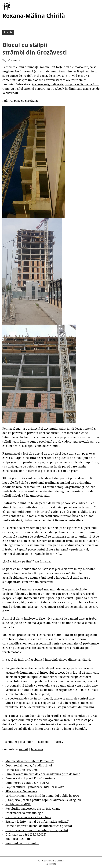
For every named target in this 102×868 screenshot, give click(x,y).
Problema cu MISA (18, 804)
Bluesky (58, 742)
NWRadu (12, 93)
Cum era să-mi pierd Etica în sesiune (30, 778)
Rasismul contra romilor (22, 843)
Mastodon (27, 742)
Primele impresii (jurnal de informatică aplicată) (39, 826)
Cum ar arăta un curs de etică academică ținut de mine (43, 774)
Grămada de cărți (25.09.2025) (26, 834)
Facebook (43, 742)
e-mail (24, 749)
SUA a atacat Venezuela (21, 791)
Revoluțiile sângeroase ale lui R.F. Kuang (33, 809)
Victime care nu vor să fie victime (28, 817)
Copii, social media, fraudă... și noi (29, 765)
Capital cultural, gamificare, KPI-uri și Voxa (35, 787)
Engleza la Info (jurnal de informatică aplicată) (37, 821)
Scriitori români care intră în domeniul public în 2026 (42, 796)
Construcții (14, 60)
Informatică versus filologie (24, 813)
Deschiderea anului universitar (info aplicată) (37, 830)
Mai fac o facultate (18, 839)
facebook (37, 749)
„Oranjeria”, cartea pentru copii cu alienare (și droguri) (43, 800)
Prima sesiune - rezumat (22, 770)
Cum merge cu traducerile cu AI (27, 783)
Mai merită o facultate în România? (29, 761)
